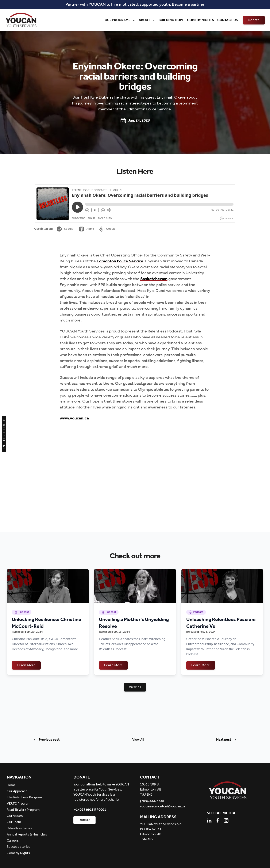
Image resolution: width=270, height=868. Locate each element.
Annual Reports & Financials (27, 835)
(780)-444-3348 (152, 802)
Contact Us (227, 20)
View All (138, 740)
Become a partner (188, 5)
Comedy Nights (200, 20)
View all (135, 687)
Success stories (19, 847)
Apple (86, 229)
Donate (254, 20)
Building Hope (171, 20)
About (147, 20)
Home (11, 785)
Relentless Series (19, 828)
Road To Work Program (23, 810)
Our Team (14, 822)
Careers (13, 841)
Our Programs (120, 20)
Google (107, 229)
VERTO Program (19, 804)
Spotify (65, 229)
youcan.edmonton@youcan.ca (163, 807)
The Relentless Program (24, 797)
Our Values (15, 816)
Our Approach (17, 791)
